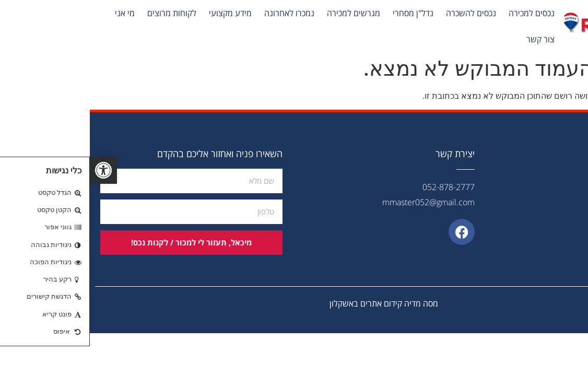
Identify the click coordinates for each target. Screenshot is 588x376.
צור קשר (451, 39)
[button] (14, 170)
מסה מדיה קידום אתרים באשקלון (294, 303)
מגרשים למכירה (264, 13)
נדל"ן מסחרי (323, 13)
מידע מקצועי (140, 13)
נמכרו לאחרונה (199, 13)
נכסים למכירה (442, 13)
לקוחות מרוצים (82, 13)
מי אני (35, 13)
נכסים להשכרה (381, 13)
